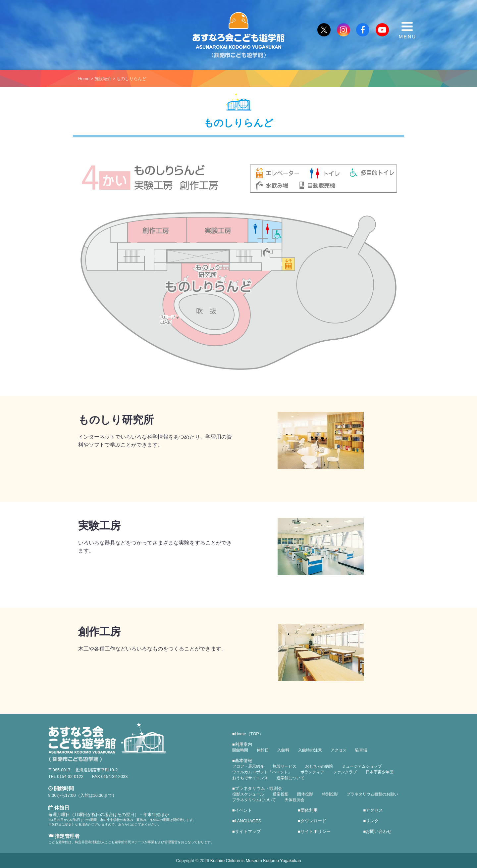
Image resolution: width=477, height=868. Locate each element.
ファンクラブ (345, 772)
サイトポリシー (316, 831)
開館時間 (240, 750)
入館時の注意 (310, 750)
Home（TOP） (249, 734)
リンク (372, 821)
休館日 (263, 750)
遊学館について (291, 778)
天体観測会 (294, 800)
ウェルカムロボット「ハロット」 (262, 772)
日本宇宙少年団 (380, 772)
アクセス (339, 750)
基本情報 (243, 761)
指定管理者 (64, 836)
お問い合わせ (379, 831)
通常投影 (281, 794)
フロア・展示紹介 (248, 766)
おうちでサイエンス (250, 778)
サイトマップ (248, 831)
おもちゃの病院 (319, 766)
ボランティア (312, 772)
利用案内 (243, 744)
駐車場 (361, 750)
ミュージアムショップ (362, 766)
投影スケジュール (248, 794)
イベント (243, 810)
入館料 (283, 750)
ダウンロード (313, 821)
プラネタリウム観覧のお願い (372, 794)
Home (84, 79)
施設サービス (285, 766)
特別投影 (330, 794)
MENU (407, 30)
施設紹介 (103, 79)
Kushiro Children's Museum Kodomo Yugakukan (256, 861)
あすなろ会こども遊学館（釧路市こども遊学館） (238, 35)
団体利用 (309, 810)
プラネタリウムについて (254, 800)
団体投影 (305, 794)
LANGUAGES (248, 821)
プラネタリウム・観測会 (259, 788)
